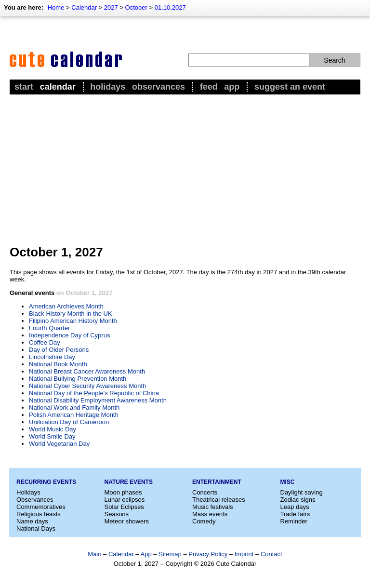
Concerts (205, 492)
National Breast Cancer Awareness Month (87, 371)
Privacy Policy (208, 554)
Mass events (210, 514)
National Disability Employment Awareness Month (98, 400)
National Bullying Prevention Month (78, 379)
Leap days (295, 507)
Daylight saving (302, 492)
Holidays (108, 87)
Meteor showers (127, 521)
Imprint (244, 554)
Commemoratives (41, 507)
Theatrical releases (219, 500)
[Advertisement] (185, 169)
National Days (36, 528)
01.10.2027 (170, 7)
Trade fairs (295, 514)
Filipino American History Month (73, 321)
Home (56, 7)
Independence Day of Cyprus (69, 335)
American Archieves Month (66, 306)
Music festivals (213, 507)
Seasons (117, 514)
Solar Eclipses (124, 507)
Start (24, 87)
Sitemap (170, 554)
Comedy (204, 521)
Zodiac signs (298, 500)
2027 (111, 7)
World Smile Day (52, 436)
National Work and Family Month (74, 408)
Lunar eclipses (125, 500)
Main (94, 554)
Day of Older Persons (59, 350)
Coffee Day (45, 342)
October (136, 7)
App (232, 87)
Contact (271, 554)
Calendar (84, 7)
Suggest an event (290, 87)
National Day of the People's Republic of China (94, 393)
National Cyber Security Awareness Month (87, 386)
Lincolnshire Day (52, 357)
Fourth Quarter (49, 328)
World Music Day (53, 429)
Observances (159, 87)
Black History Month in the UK (71, 314)
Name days (32, 521)
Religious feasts (39, 514)
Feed (209, 87)
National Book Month (58, 364)
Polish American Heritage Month (74, 415)
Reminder (294, 521)
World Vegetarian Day (59, 444)
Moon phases (123, 492)
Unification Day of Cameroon (69, 422)
